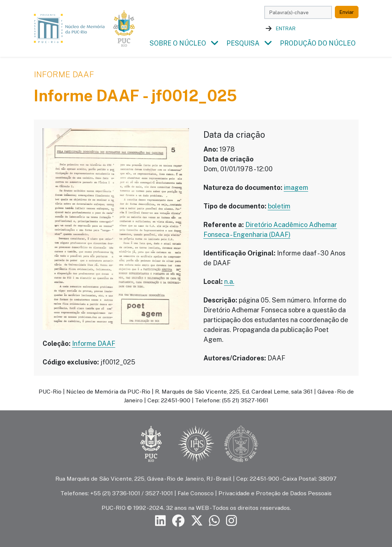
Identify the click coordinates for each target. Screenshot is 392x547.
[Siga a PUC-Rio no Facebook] (178, 521)
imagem (296, 187)
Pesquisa (243, 43)
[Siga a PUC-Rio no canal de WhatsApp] (214, 521)
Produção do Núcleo (318, 43)
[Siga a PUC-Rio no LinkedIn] (161, 521)
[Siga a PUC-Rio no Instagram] (231, 521)
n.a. (229, 282)
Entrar (286, 28)
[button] (215, 43)
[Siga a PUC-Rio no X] (197, 521)
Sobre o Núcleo (178, 43)
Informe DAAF (64, 74)
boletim (279, 206)
